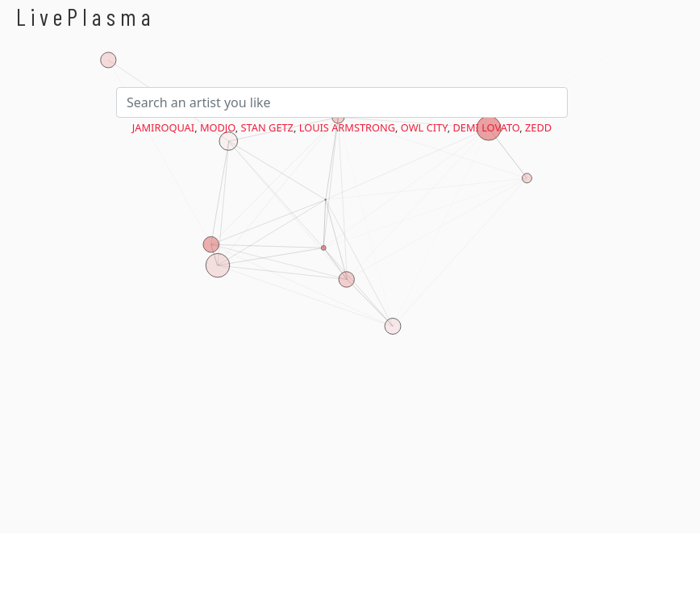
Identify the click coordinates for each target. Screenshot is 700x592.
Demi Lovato (486, 127)
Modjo (218, 127)
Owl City (424, 127)
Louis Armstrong (347, 127)
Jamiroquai (163, 127)
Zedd (538, 127)
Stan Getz (267, 127)
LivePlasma (86, 17)
